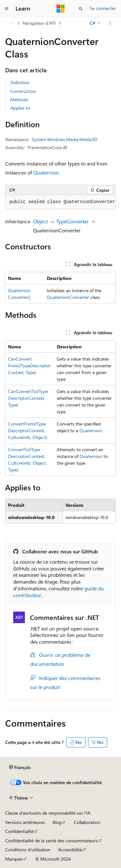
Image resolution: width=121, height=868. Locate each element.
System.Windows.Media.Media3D (65, 139)
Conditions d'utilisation (28, 850)
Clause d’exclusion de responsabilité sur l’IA (48, 813)
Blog (57, 822)
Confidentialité (19, 831)
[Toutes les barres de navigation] (11, 23)
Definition (20, 82)
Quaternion (46, 172)
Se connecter (103, 8)
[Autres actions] (110, 23)
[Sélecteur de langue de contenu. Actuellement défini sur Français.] (20, 767)
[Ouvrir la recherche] (81, 9)
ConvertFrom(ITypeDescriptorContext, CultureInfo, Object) (28, 430)
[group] (60, 202)
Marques (14, 859)
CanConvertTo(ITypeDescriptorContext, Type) (28, 398)
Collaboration (87, 822)
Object (40, 221)
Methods (19, 99)
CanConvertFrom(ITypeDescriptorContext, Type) (29, 366)
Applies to (20, 108)
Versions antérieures (25, 822)
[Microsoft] (61, 9)
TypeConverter (72, 221)
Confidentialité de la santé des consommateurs (51, 841)
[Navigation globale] (6, 9)
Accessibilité (70, 850)
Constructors (23, 91)
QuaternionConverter (68, 297)
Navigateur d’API (39, 23)
